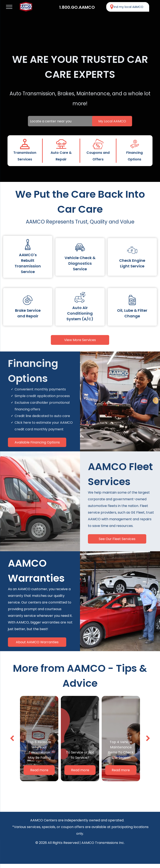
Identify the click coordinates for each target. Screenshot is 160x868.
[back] (12, 738)
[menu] (9, 7)
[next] (148, 738)
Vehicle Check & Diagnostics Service (80, 263)
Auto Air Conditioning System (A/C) (80, 313)
